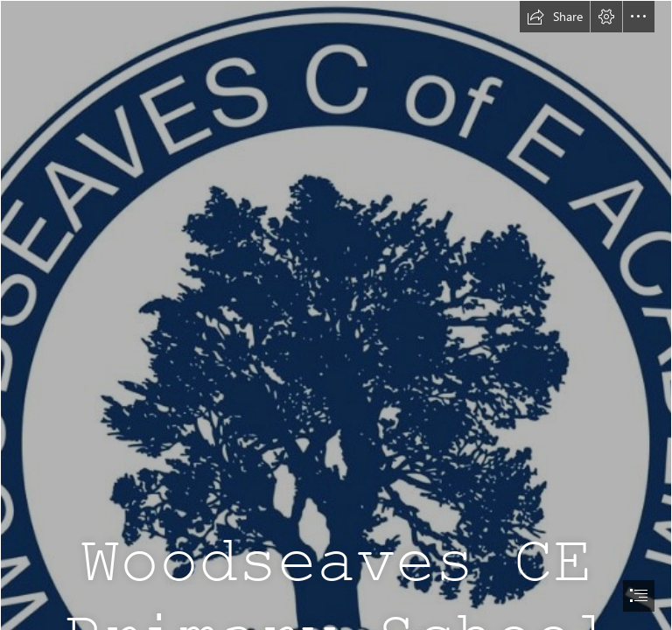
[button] (555, 17)
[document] (336, 315)
